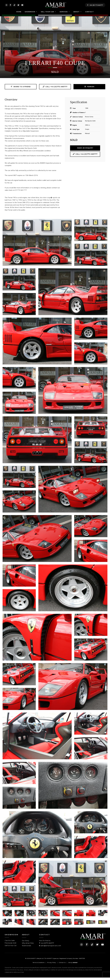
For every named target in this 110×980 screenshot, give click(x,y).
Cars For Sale (10, 943)
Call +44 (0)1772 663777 (55, 89)
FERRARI (89, 89)
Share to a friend (21, 89)
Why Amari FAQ (28, 945)
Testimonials (26, 948)
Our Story (26, 943)
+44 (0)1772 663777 (95, 6)
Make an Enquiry (85, 150)
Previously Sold (10, 945)
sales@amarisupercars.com (51, 948)
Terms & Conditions (39, 965)
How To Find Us (45, 943)
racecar (75, 965)
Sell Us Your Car (11, 948)
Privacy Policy (52, 965)
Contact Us (62, 965)
